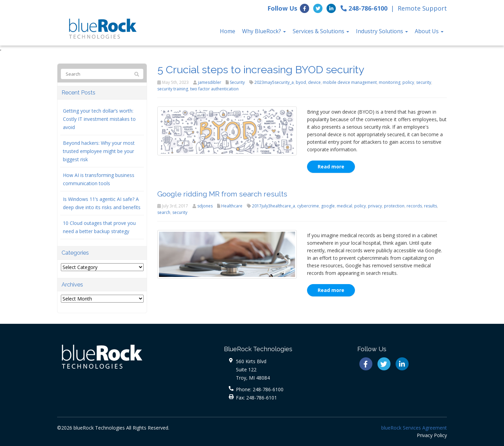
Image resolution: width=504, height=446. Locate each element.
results (430, 206)
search (164, 212)
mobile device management (350, 82)
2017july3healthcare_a (274, 206)
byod (301, 82)
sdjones (205, 206)
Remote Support (422, 8)
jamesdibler (210, 82)
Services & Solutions (321, 31)
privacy (375, 206)
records (414, 206)
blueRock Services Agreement (414, 428)
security (424, 82)
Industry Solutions (382, 31)
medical (344, 206)
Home (228, 31)
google (328, 206)
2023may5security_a (274, 82)
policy (408, 82)
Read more (331, 167)
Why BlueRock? (264, 31)
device (314, 82)
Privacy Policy (432, 435)
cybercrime (308, 206)
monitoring (390, 82)
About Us (429, 31)
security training (173, 89)
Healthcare (232, 206)
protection (394, 206)
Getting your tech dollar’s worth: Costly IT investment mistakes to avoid (99, 119)
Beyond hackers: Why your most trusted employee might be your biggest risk (99, 151)
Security (237, 82)
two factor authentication (214, 89)
